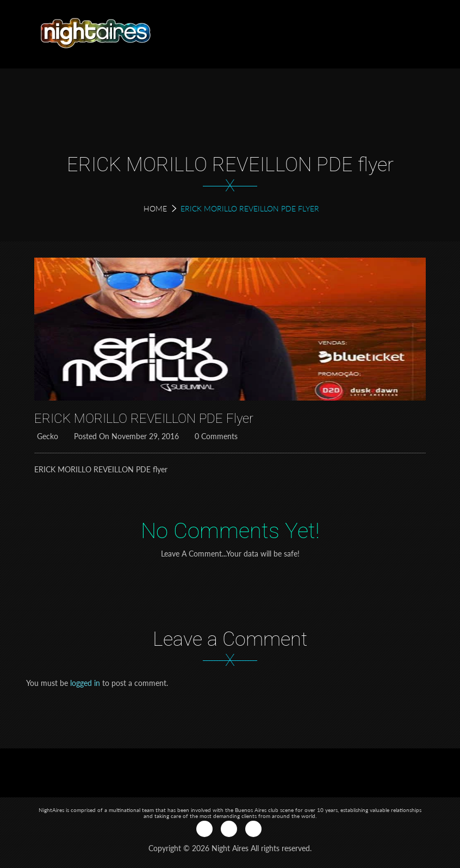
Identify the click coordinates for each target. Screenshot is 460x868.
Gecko (46, 436)
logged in (85, 683)
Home (155, 208)
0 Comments (215, 436)
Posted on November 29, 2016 (125, 436)
